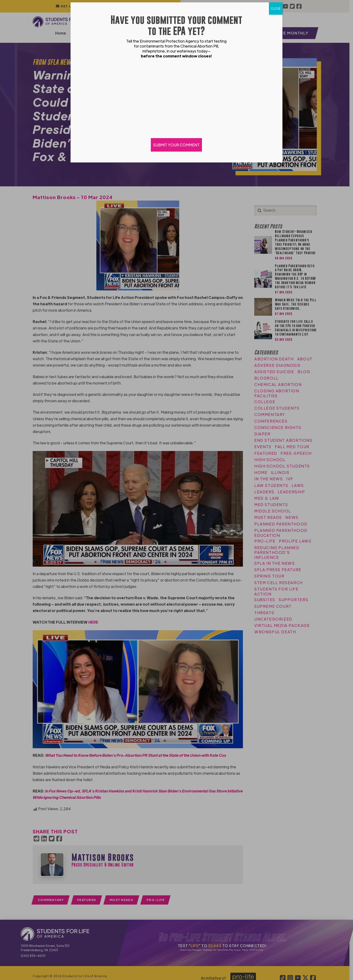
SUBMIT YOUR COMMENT (177, 145)
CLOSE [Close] (276, 9)
